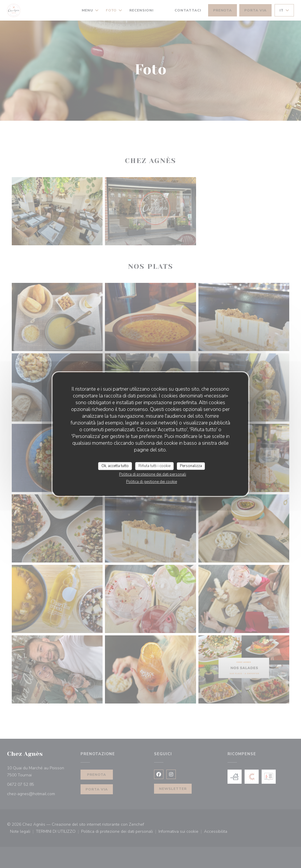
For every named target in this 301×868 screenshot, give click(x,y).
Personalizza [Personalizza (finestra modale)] (191, 466)
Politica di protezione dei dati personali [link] (153, 474)
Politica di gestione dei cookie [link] (152, 482)
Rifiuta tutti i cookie (154, 466)
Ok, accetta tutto (115, 466)
